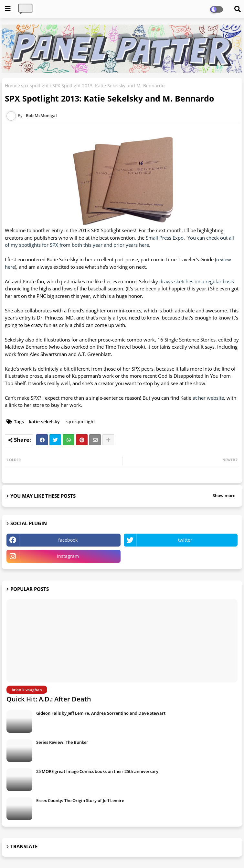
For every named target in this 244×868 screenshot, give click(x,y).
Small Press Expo (165, 238)
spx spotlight (35, 86)
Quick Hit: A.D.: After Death (49, 699)
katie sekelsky (44, 422)
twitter (185, 540)
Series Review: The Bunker (62, 742)
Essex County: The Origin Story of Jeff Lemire (80, 800)
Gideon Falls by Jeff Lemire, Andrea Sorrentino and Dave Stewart (101, 713)
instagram (68, 556)
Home (11, 86)
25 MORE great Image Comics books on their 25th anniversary (97, 771)
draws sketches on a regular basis (197, 281)
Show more (224, 495)
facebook (68, 540)
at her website (208, 398)
